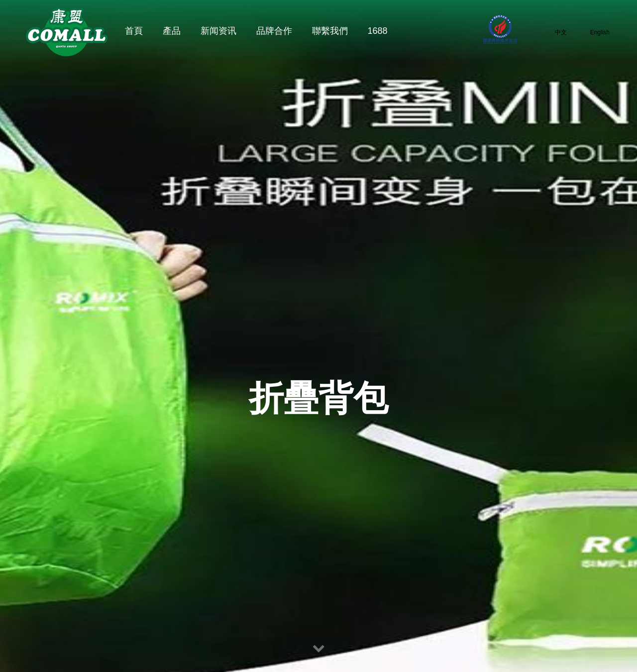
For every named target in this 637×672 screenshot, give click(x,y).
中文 (554, 32)
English (593, 32)
